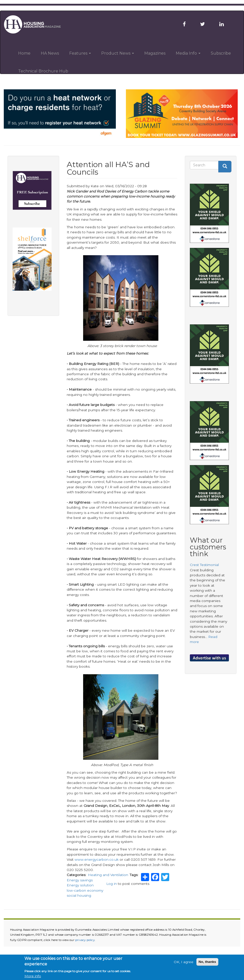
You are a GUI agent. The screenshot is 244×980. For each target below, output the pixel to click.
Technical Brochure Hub (43, 71)
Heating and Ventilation (108, 875)
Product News (118, 53)
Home (24, 53)
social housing (79, 895)
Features (80, 53)
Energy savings (80, 880)
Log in (112, 884)
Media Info (188, 53)
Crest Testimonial (204, 565)
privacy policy (85, 940)
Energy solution (80, 885)
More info (33, 976)
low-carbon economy (85, 890)
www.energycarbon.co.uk (97, 859)
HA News (50, 53)
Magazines (155, 53)
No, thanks (207, 962)
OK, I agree (184, 962)
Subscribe (221, 53)
